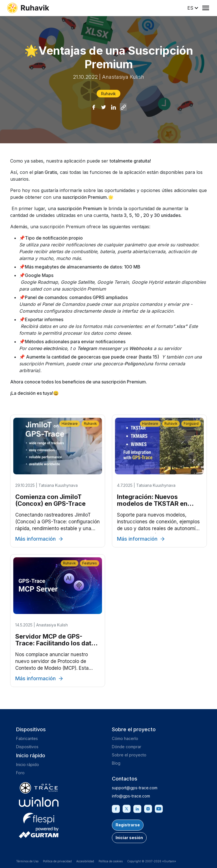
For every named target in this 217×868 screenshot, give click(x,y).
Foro (20, 773)
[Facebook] (116, 808)
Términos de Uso (27, 861)
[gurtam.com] (39, 802)
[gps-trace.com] (39, 788)
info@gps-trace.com (131, 796)
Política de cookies (111, 861)
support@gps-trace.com (135, 788)
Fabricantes (27, 738)
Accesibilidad (85, 861)
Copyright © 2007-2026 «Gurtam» (152, 861)
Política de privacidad (57, 861)
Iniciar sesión (129, 838)
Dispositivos (27, 747)
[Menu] (206, 8)
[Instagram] (148, 808)
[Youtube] (159, 808)
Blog (116, 763)
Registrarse (128, 825)
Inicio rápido (28, 764)
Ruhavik (108, 94)
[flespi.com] (39, 817)
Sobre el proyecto (129, 755)
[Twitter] (127, 808)
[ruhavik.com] (28, 8)
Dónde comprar (127, 747)
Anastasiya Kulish (123, 77)
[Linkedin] (137, 808)
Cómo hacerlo (125, 738)
